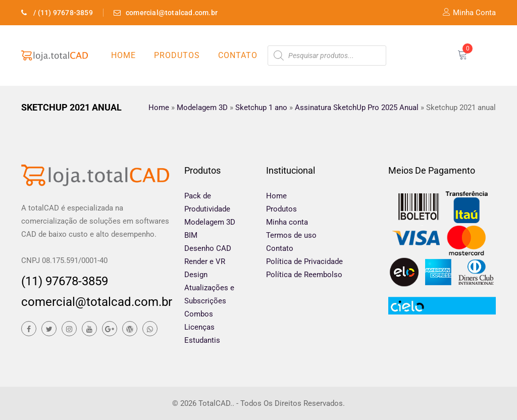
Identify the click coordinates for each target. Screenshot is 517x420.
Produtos (177, 55)
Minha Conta (469, 13)
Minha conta (287, 222)
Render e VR (205, 261)
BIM (191, 235)
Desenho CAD (208, 248)
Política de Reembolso (304, 275)
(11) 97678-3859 (65, 281)
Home (123, 55)
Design (196, 275)
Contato (238, 55)
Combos (199, 314)
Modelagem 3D (210, 222)
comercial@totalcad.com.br (95, 302)
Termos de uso (291, 235)
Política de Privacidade (304, 261)
